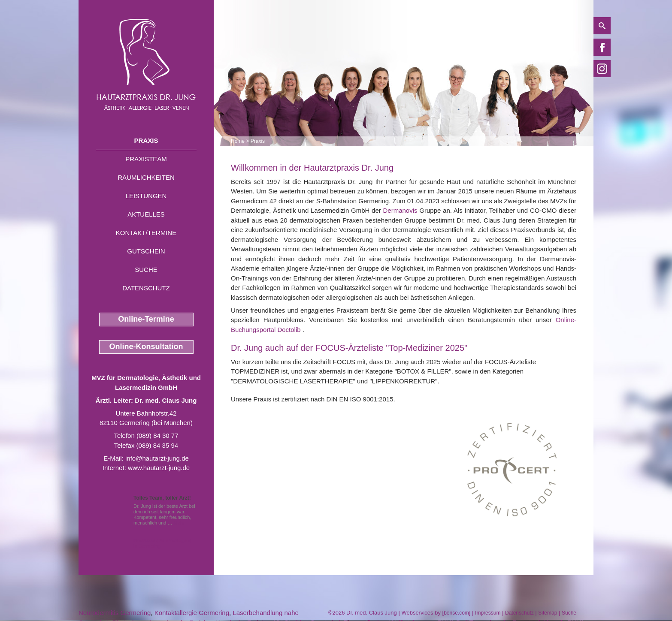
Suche (146, 270)
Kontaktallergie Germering (192, 613)
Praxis (146, 140)
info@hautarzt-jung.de (157, 458)
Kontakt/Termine (146, 233)
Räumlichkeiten (146, 177)
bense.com (456, 613)
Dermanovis (400, 210)
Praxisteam (146, 159)
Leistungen (146, 196)
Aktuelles (146, 214)
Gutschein (146, 251)
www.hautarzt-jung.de (159, 468)
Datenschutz (146, 288)
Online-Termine (146, 319)
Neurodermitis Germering (115, 613)
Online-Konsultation (146, 347)
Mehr (179, 523)
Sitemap (548, 613)
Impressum (488, 613)
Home (238, 141)
